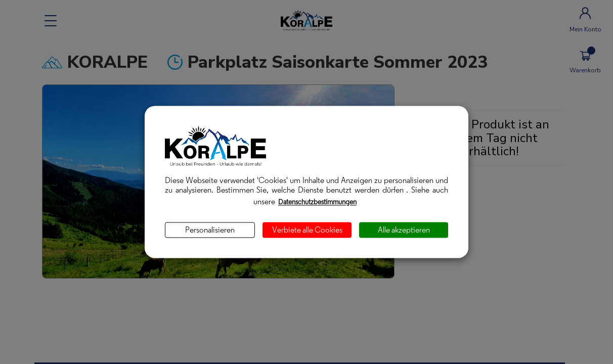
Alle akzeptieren (404, 230)
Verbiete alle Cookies (307, 230)
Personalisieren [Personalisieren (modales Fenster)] (210, 230)
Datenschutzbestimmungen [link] (317, 202)
